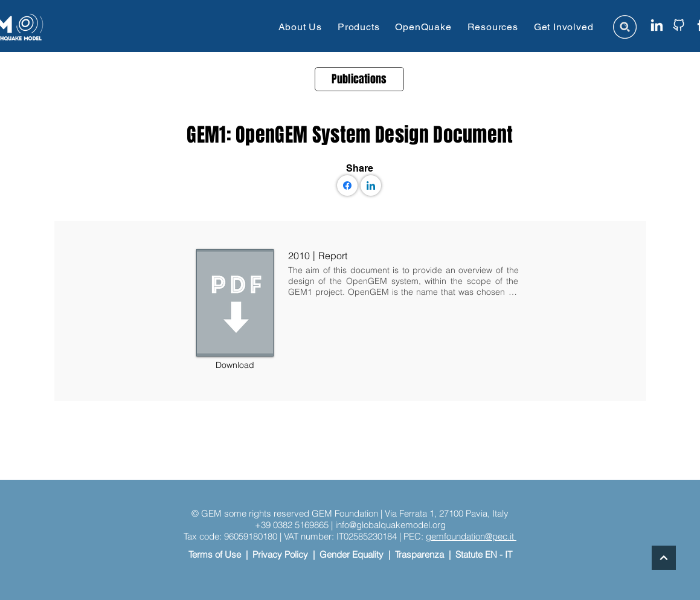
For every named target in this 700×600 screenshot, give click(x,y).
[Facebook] (347, 185)
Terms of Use (215, 554)
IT (509, 554)
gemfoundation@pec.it (471, 536)
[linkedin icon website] (657, 25)
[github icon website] (679, 25)
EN (491, 554)
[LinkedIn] (371, 185)
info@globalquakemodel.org (390, 525)
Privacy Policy (280, 554)
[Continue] (664, 558)
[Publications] (359, 79)
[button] (300, 27)
